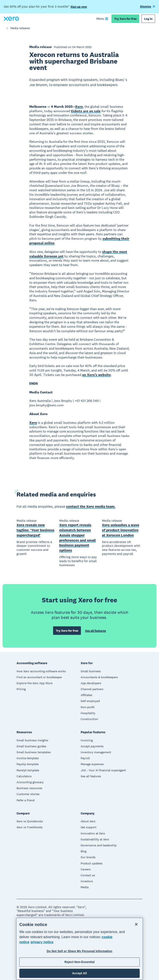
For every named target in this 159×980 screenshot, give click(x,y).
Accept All (79, 973)
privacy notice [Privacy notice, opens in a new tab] (42, 942)
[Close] (136, 924)
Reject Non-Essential (79, 962)
